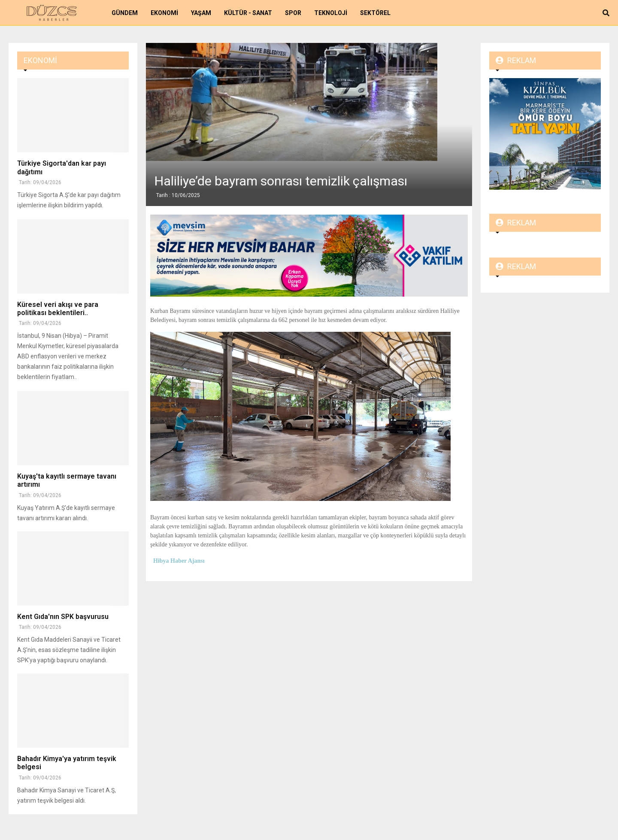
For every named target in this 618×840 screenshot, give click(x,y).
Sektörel (375, 13)
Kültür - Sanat (248, 13)
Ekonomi (164, 13)
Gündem (125, 13)
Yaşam (201, 13)
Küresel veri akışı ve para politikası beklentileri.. (58, 309)
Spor (293, 13)
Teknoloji (331, 13)
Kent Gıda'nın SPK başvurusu (63, 617)
